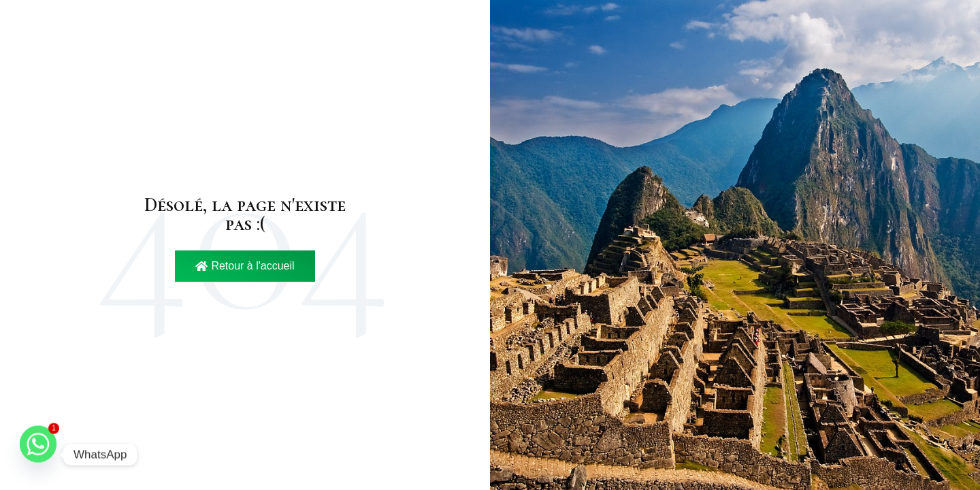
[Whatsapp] (38, 455)
